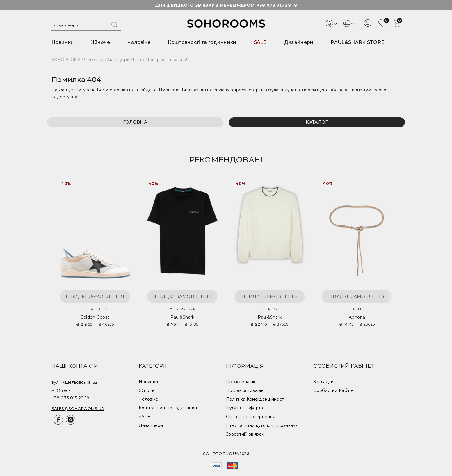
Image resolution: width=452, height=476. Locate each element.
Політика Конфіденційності (256, 399)
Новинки (63, 42)
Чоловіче (139, 42)
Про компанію (241, 382)
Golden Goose (95, 317)
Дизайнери (299, 42)
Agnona (357, 317)
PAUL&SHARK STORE (357, 42)
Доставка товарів (245, 390)
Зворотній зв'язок (245, 434)
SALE (260, 42)
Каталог (317, 122)
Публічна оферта (245, 408)
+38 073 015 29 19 (277, 5)
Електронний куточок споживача (262, 425)
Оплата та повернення (251, 417)
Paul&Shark (183, 317)
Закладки (323, 382)
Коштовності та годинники (202, 42)
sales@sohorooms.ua (78, 408)
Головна (135, 122)
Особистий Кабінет (334, 390)
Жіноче (101, 42)
